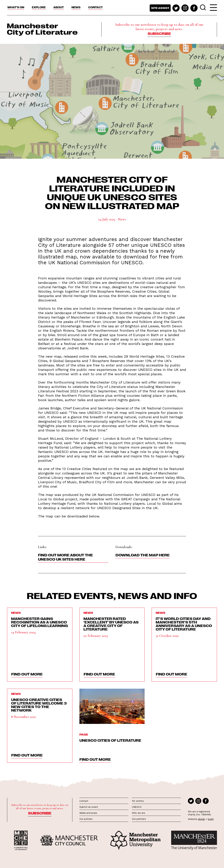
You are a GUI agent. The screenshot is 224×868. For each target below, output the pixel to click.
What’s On (16, 7)
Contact (95, 7)
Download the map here (143, 555)
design (202, 819)
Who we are (139, 813)
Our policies (86, 819)
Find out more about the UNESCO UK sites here (65, 557)
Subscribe (159, 33)
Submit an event (89, 807)
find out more (27, 674)
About (59, 7)
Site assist (160, 8)
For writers (138, 801)
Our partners (139, 819)
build (211, 819)
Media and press (88, 813)
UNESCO (137, 807)
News (76, 7)
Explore (39, 7)
